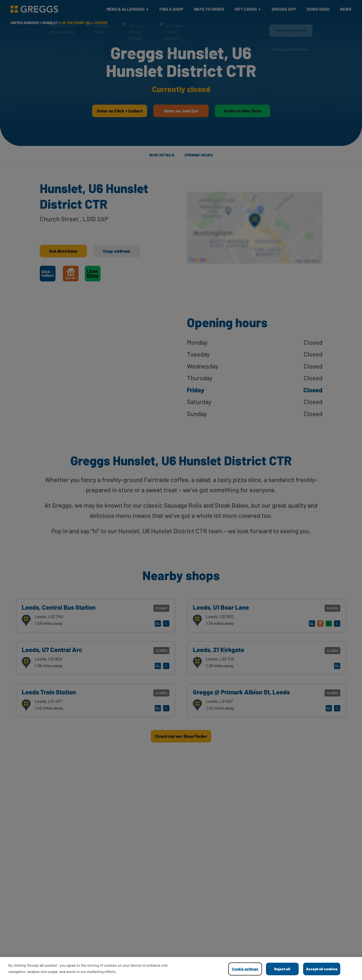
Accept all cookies (322, 969)
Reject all (282, 969)
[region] (181, 968)
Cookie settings (245, 969)
